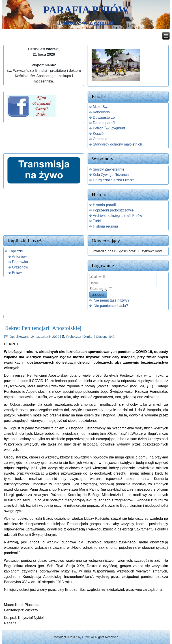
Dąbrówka (20, 262)
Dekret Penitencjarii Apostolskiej (43, 328)
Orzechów (20, 267)
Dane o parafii (104, 123)
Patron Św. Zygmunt (109, 128)
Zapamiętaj (98, 289)
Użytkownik (89, 280)
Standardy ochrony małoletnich (117, 144)
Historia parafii (104, 205)
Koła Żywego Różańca (111, 175)
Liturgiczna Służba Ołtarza (114, 180)
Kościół (99, 134)
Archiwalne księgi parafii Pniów (117, 216)
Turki (97, 221)
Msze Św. (100, 107)
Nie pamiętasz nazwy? (112, 300)
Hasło (89, 286)
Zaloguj (98, 295)
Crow (86, 637)
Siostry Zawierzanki (108, 169)
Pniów (17, 273)
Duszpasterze (104, 117)
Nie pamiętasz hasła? (111, 306)
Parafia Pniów (86, 10)
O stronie (100, 139)
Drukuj (89, 337)
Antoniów (19, 257)
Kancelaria (101, 112)
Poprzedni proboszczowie (113, 210)
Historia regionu (105, 226)
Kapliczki (16, 251)
